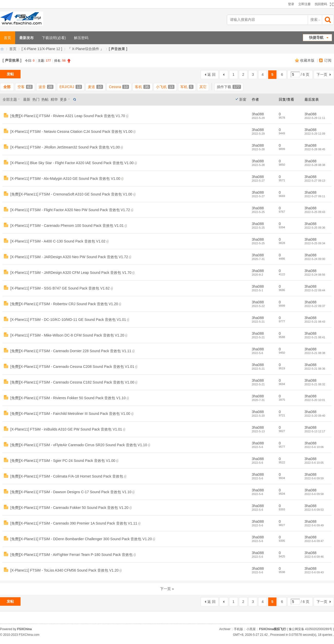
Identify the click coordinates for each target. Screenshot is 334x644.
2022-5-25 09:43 (315, 212)
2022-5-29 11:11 (315, 118)
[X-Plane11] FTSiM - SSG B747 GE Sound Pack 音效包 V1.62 (60, 288)
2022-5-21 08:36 (315, 369)
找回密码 (321, 4)
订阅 (328, 60)
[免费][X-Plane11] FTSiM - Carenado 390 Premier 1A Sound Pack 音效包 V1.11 (74, 523)
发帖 (10, 74)
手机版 (238, 629)
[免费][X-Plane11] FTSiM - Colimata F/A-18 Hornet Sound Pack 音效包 (67, 476)
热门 (36, 99)
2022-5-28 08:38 (315, 165)
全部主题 (10, 99)
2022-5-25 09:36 (315, 228)
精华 (54, 99)
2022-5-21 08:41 (315, 337)
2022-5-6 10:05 (314, 463)
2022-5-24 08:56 (315, 275)
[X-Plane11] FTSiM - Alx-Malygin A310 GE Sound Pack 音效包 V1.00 (65, 179)
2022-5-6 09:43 (314, 572)
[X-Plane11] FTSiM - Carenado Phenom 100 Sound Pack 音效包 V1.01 (67, 226)
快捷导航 (316, 38)
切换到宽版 (331, 4)
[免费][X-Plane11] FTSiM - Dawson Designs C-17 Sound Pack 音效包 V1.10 (71, 492)
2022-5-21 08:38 (315, 353)
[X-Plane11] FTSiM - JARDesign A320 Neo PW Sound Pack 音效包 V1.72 (69, 257)
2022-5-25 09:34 (315, 243)
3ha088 (258, 114)
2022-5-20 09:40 (315, 416)
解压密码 (81, 38)
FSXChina (25, 629)
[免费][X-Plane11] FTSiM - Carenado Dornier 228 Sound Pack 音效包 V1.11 (71, 351)
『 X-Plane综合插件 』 (86, 49)
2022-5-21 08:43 (315, 322)
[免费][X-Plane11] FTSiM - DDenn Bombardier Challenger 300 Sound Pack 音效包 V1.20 (81, 539)
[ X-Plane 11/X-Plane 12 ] (42, 49)
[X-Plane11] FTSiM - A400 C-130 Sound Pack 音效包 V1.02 (58, 241)
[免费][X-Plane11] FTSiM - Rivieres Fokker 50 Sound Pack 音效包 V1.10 (68, 398)
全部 (7, 87)
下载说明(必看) (54, 38)
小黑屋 (251, 629)
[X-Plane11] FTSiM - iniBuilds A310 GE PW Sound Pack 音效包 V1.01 (66, 429)
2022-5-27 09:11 (315, 196)
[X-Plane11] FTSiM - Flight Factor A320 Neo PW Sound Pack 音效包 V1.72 (70, 210)
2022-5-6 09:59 (314, 478)
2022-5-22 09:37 (315, 306)
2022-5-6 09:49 (314, 525)
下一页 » (167, 589)
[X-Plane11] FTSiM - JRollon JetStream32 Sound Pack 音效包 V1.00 (65, 147)
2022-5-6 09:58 (314, 494)
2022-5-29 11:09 (315, 134)
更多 (63, 99)
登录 (291, 4)
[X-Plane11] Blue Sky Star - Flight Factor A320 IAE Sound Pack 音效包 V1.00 (72, 163)
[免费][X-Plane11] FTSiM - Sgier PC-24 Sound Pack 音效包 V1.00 (63, 461)
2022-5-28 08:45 (315, 149)
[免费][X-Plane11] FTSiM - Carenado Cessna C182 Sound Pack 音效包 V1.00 (72, 382)
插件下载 (229, 87)
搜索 (314, 20)
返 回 (211, 74)
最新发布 (26, 38)
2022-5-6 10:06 (314, 447)
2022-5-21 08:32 (315, 384)
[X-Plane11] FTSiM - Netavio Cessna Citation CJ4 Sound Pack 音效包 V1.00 (71, 132)
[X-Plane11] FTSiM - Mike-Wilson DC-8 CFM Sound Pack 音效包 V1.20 (67, 335)
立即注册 (304, 4)
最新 (27, 99)
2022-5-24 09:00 (315, 259)
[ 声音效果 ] (12, 60)
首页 (13, 49)
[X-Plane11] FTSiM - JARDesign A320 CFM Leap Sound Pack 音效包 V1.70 (71, 273)
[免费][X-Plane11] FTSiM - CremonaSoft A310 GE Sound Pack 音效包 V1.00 (71, 194)
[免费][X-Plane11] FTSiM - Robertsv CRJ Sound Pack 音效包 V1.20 (64, 304)
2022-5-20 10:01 (315, 400)
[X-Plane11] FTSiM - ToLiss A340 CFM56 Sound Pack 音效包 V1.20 (64, 570)
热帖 (45, 99)
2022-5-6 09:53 (314, 510)
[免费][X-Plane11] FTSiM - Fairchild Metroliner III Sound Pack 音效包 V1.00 (70, 414)
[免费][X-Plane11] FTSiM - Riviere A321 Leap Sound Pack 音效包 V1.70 (68, 116)
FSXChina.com (29, 635)
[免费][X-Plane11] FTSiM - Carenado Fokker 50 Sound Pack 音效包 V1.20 (69, 508)
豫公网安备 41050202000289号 (310, 629)
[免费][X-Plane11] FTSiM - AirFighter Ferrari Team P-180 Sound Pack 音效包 (71, 555)
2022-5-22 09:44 (315, 290)
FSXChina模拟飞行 (2, 49)
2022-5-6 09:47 (314, 541)
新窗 (243, 99)
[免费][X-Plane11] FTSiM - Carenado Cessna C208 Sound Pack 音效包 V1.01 (72, 367)
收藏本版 (308, 60)
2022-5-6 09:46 (314, 557)
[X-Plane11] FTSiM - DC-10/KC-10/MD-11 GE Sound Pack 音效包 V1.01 (68, 320)
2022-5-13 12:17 (315, 431)
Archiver (225, 629)
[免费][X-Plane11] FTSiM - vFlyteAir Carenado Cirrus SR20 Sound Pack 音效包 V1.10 (79, 445)
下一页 (322, 74)
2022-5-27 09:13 (315, 181)
